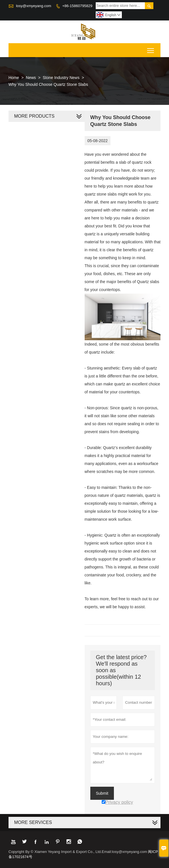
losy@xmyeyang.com (34, 6)
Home (14, 78)
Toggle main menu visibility (151, 48)
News (31, 78)
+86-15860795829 (77, 6)
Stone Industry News (61, 78)
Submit (102, 793)
